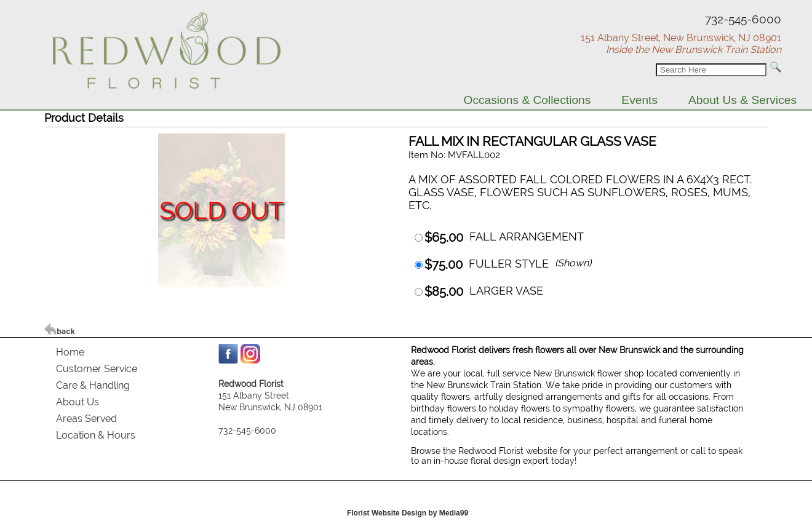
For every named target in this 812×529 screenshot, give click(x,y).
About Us (78, 402)
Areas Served (86, 419)
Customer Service (97, 369)
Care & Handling (93, 385)
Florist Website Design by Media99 (408, 513)
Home (70, 352)
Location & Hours (96, 435)
